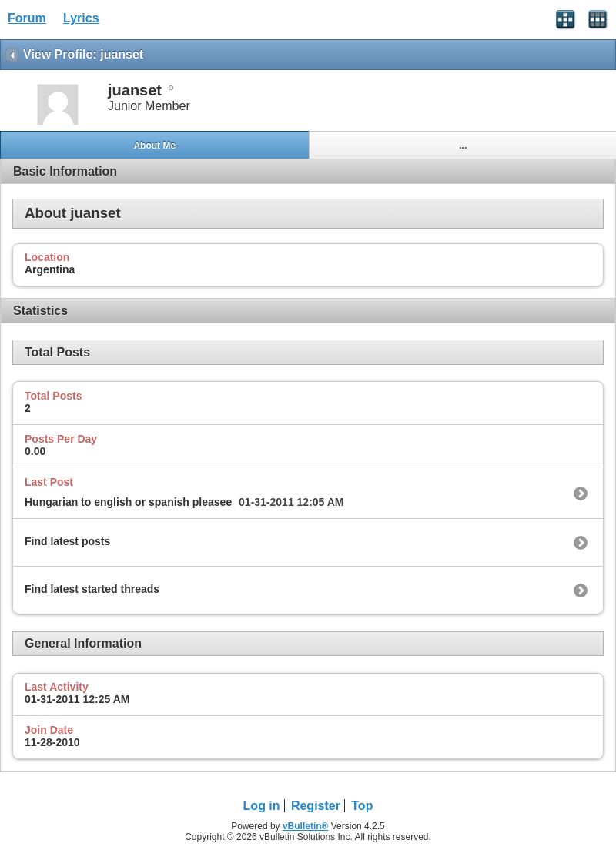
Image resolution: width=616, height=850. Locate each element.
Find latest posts (67, 541)
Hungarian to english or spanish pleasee (128, 502)
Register (316, 806)
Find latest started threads (92, 589)
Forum (27, 18)
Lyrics (81, 18)
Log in (262, 806)
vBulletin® (306, 826)
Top (362, 806)
